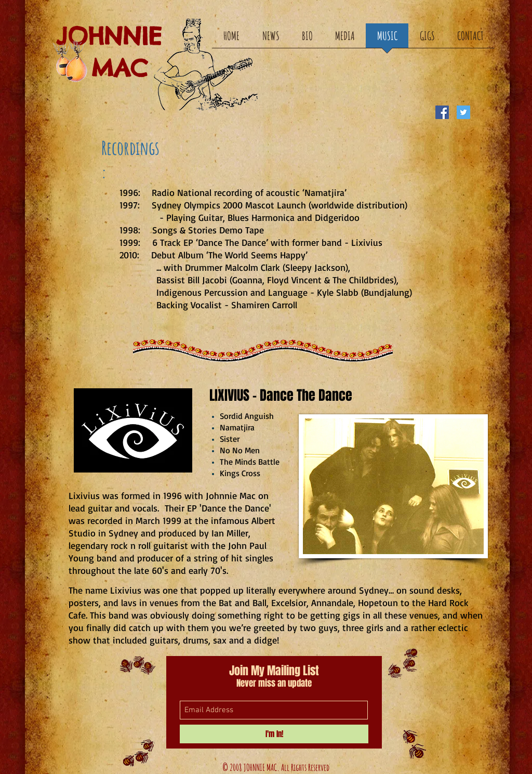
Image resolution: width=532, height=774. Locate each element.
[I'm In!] (274, 734)
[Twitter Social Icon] (463, 112)
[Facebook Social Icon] (442, 112)
